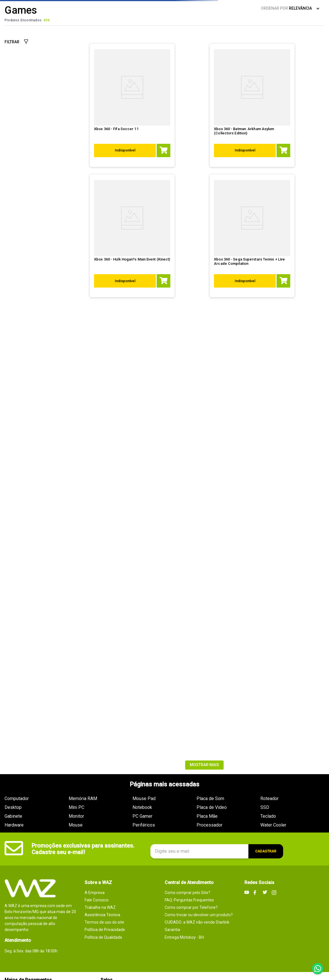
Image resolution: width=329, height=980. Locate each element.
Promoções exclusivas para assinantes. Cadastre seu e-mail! (83, 849)
